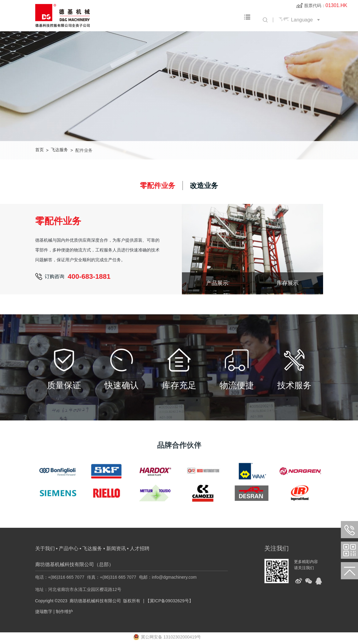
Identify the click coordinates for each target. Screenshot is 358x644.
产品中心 (69, 549)
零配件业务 (157, 186)
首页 (40, 150)
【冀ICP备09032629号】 (169, 601)
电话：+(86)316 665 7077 (60, 578)
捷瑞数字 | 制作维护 (54, 612)
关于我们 (45, 549)
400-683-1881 (90, 277)
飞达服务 (59, 150)
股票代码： (326, 6)
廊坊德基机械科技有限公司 (95, 601)
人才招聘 (140, 549)
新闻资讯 (116, 549)
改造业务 (205, 186)
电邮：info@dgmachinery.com (168, 578)
